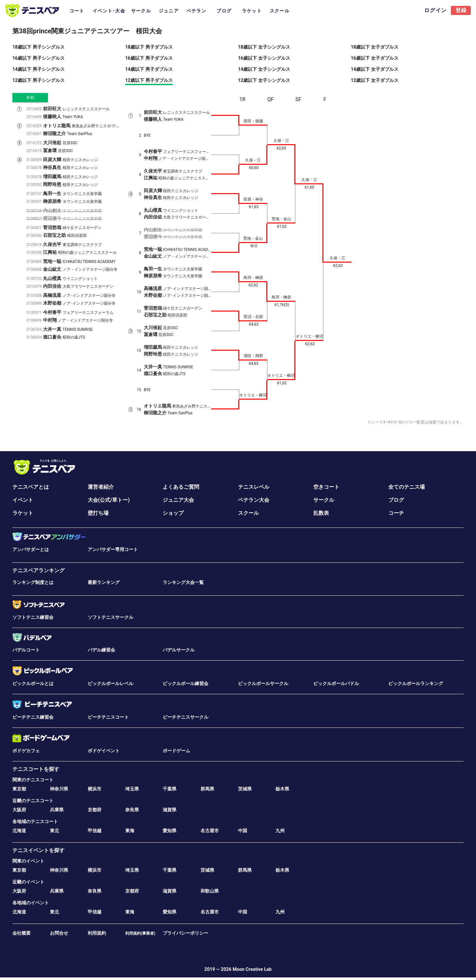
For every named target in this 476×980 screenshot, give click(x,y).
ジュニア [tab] (169, 11)
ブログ (396, 500)
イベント (23, 500)
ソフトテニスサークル (111, 617)
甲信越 (95, 831)
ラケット (23, 513)
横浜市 (95, 789)
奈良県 (132, 810)
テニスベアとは (31, 487)
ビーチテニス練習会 (33, 717)
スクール (248, 513)
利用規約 (97, 933)
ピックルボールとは (33, 683)
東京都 (19, 789)
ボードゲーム (176, 751)
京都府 (95, 810)
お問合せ (59, 933)
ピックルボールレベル (111, 683)
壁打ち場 (98, 513)
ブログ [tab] (224, 11)
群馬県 (207, 789)
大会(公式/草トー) (109, 500)
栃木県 (282, 789)
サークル (324, 500)
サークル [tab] (141, 11)
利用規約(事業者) (140, 933)
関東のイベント (28, 861)
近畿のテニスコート (33, 801)
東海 (130, 831)
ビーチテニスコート (108, 717)
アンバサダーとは (31, 549)
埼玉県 (132, 789)
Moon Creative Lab (252, 969)
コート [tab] (77, 11)
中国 (243, 831)
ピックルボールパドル (336, 683)
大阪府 (19, 810)
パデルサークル (179, 650)
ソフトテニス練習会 (33, 617)
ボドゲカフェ (26, 751)
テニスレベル (254, 487)
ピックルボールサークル (263, 683)
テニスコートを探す (36, 769)
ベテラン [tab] (196, 11)
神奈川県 (59, 789)
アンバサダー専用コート (113, 549)
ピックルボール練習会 (186, 683)
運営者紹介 (101, 487)
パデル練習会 (101, 650)
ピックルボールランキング (416, 683)
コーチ (396, 513)
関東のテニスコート (33, 780)
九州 (280, 831)
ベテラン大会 (254, 500)
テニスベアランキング (38, 570)
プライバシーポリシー (186, 933)
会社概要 (22, 933)
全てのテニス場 (407, 487)
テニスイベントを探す (38, 850)
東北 (54, 831)
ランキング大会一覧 (183, 582)
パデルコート (26, 650)
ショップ (173, 513)
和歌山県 (210, 891)
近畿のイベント (28, 882)
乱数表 (321, 513)
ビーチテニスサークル (186, 717)
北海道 (19, 831)
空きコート (326, 487)
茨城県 (245, 789)
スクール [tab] (280, 11)
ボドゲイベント (104, 751)
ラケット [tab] (252, 11)
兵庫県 (57, 810)
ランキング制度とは (33, 582)
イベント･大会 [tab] (109, 11)
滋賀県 (170, 810)
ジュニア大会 (178, 500)
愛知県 (170, 831)
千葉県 (170, 789)
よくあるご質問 (181, 487)
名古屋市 (210, 831)
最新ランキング (104, 582)
